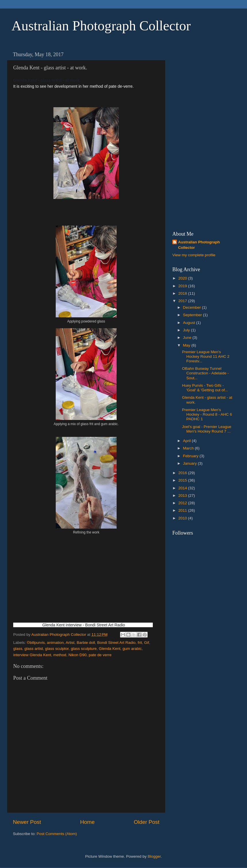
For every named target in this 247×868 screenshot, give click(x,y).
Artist (70, 643)
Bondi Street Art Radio (116, 643)
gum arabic (132, 649)
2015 (183, 480)
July (187, 330)
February (191, 456)
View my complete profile (194, 255)
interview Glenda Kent (32, 655)
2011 (183, 510)
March (189, 448)
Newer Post (27, 822)
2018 (183, 293)
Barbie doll (86, 643)
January (190, 463)
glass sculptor (57, 649)
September (193, 315)
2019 (183, 286)
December (192, 307)
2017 (183, 301)
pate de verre (100, 655)
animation (55, 643)
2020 (183, 278)
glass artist (34, 649)
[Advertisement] (196, 135)
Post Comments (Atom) (57, 834)
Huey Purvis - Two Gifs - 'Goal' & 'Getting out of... (205, 388)
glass (18, 649)
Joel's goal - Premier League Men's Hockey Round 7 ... (207, 429)
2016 (183, 473)
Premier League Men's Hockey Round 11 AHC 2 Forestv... (206, 356)
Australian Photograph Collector (101, 26)
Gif (147, 643)
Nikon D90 (77, 655)
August (190, 323)
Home (87, 822)
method (60, 655)
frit (140, 643)
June (188, 338)
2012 (183, 503)
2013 (183, 495)
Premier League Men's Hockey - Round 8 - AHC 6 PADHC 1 (207, 414)
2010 (183, 518)
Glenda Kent (110, 649)
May (187, 345)
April (187, 441)
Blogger (154, 856)
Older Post (147, 822)
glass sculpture (84, 649)
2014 (183, 488)
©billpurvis (36, 643)
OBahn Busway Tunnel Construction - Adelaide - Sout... (205, 373)
